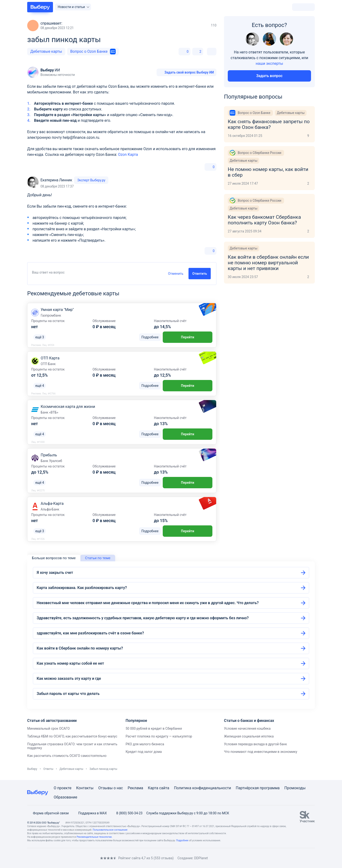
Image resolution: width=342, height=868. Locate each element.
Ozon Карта (128, 155)
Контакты (85, 788)
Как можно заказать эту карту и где (69, 678)
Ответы (48, 769)
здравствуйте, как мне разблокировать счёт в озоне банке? (90, 633)
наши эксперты (269, 63)
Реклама (136, 788)
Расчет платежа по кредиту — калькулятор (159, 736)
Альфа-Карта (52, 504)
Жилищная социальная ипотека (249, 736)
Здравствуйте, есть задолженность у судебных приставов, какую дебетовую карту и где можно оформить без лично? (143, 618)
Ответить (200, 274)
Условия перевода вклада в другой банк (255, 744)
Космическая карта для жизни (68, 407)
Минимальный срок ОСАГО (48, 728)
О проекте (63, 788)
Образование (65, 797)
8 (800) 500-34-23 (126, 813)
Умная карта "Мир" (57, 310)
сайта (164, 788)
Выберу (32, 769)
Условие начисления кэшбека (247, 728)
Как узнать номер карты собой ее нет (70, 663)
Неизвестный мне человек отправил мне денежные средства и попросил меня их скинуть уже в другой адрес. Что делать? (148, 603)
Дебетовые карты (46, 51)
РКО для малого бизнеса (145, 744)
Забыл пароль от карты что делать (68, 694)
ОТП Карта (50, 358)
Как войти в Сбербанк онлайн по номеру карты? (80, 648)
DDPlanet (201, 858)
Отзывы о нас (110, 788)
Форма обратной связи (48, 813)
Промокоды (295, 788)
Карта (153, 788)
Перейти (188, 337)
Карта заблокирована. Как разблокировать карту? (82, 588)
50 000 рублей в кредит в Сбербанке (154, 728)
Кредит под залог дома (144, 752)
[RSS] (67, 858)
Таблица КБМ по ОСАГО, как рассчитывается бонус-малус (72, 736)
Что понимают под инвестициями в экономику (261, 752)
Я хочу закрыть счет (55, 573)
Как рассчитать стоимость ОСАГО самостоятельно (67, 756)
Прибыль (49, 455)
